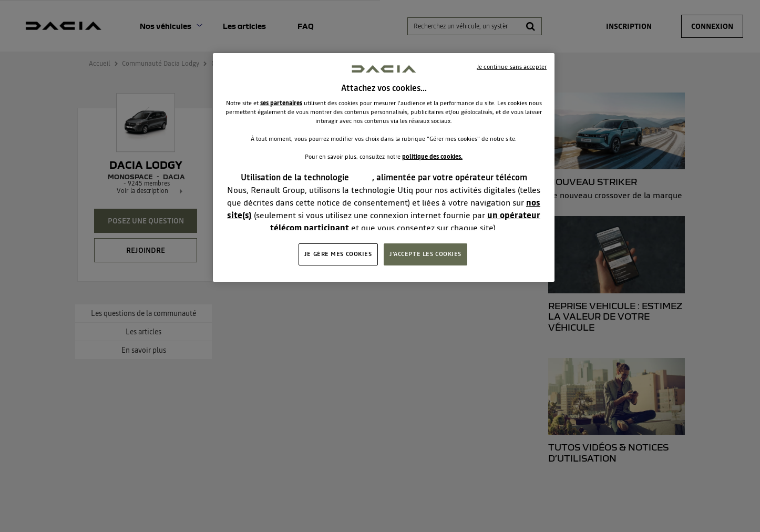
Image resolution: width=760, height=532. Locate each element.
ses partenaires (281, 103)
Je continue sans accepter (512, 67)
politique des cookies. (432, 157)
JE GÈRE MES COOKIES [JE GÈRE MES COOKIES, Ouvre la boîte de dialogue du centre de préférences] (338, 254)
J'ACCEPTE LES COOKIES (425, 254)
